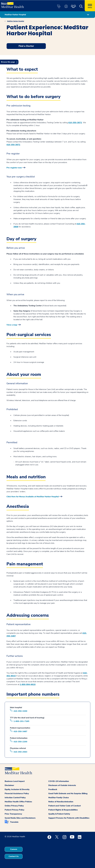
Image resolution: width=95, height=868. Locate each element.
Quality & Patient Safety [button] (59, 814)
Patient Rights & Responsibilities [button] (63, 810)
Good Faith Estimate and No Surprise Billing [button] (68, 794)
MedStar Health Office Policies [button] (18, 802)
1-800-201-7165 (21, 721)
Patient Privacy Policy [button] (15, 810)
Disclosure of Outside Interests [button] (62, 785)
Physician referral (18, 748)
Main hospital (16, 707)
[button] (59, 6)
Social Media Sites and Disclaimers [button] (20, 818)
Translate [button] (14, 822)
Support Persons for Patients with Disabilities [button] (69, 818)
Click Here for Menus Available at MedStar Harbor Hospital (33, 497)
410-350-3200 (20, 711)
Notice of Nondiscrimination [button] (61, 802)
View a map (12, 325)
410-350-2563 (20, 752)
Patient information (19, 738)
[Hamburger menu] (90, 6)
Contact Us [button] (14, 856)
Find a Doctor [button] (26, 46)
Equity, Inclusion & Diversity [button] (17, 789)
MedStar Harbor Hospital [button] (15, 15)
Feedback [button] (53, 789)
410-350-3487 (20, 731)
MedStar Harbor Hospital (16, 21)
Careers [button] (14, 849)
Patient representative (20, 728)
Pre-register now (14, 168)
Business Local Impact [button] (15, 781)
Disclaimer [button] (9, 785)
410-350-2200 (20, 742)
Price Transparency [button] (13, 814)
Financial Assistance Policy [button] (17, 794)
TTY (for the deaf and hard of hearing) (27, 718)
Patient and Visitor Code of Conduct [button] (65, 806)
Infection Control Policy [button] (15, 798)
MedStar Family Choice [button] (59, 798)
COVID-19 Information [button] (59, 781)
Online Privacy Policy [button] (14, 806)
